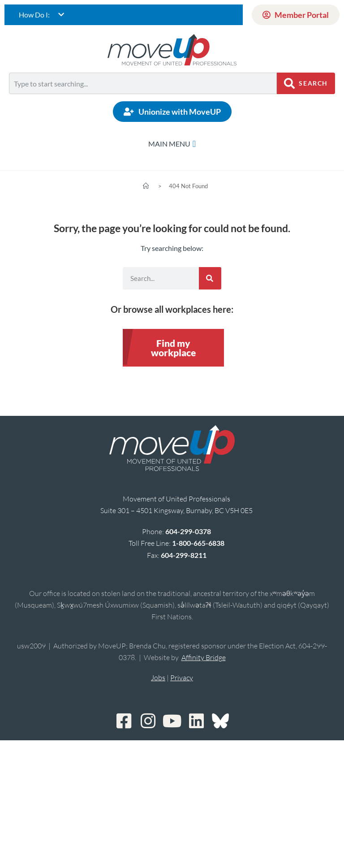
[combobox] (143, 83)
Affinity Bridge (204, 657)
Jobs (158, 678)
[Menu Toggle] (172, 144)
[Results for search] (143, 99)
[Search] (210, 278)
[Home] (146, 186)
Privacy (182, 678)
